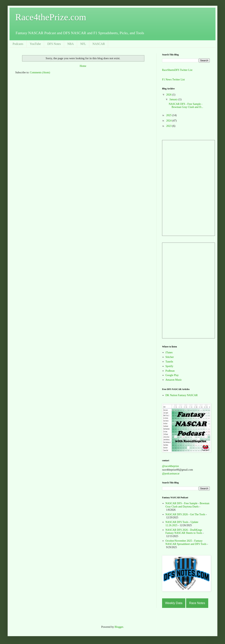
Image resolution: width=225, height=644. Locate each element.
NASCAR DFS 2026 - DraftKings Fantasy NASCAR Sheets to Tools (184, 532)
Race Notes (197, 603)
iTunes (169, 352)
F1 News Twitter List (173, 80)
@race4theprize (170, 466)
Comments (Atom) (40, 72)
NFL (83, 44)
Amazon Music (174, 380)
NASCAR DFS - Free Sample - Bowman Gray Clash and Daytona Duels (187, 505)
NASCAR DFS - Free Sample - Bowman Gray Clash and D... (186, 106)
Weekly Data (174, 603)
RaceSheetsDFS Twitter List (177, 70)
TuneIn (169, 362)
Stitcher (170, 357)
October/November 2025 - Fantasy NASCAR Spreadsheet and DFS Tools (186, 542)
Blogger (119, 627)
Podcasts (18, 44)
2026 (169, 95)
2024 (169, 121)
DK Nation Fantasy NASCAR (182, 395)
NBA (71, 44)
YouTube (35, 44)
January (174, 99)
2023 (169, 126)
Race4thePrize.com (51, 17)
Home (83, 66)
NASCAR (99, 44)
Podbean (170, 371)
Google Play (172, 375)
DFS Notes (54, 44)
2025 (169, 115)
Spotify (169, 366)
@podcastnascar (171, 474)
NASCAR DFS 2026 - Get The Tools (185, 514)
